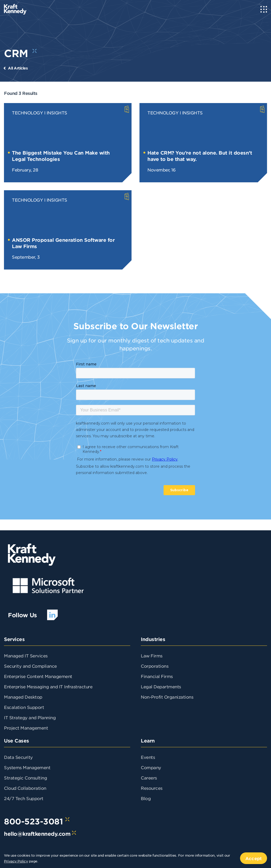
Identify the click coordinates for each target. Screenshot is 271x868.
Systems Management (27, 767)
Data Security (18, 757)
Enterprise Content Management (38, 676)
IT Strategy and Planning (30, 717)
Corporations (155, 666)
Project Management (26, 728)
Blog (146, 798)
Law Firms (152, 656)
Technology (27, 113)
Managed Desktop (23, 697)
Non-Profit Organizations (167, 697)
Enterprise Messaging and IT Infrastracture (48, 686)
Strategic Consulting (25, 778)
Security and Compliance (30, 666)
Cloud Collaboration (25, 788)
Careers (149, 778)
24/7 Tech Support (24, 798)
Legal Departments (161, 686)
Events (148, 757)
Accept (254, 858)
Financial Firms (157, 676)
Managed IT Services (26, 656)
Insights (57, 113)
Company (151, 767)
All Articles (18, 68)
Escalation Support (24, 707)
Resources (152, 788)
